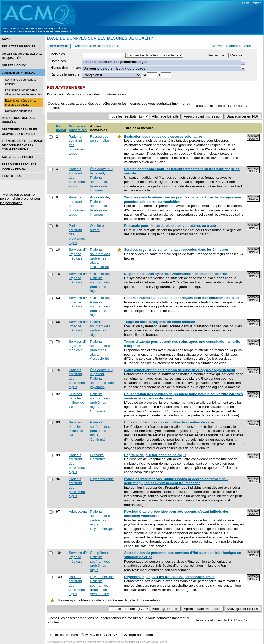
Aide (248, 46)
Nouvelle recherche (227, 46)
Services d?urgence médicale (78, 254)
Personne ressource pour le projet (19, 167)
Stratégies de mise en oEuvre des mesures (19, 132)
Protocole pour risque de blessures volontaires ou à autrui (172, 226)
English (245, 3)
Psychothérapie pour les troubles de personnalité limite (169, 577)
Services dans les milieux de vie (77, 400)
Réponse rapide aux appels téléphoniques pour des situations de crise (182, 298)
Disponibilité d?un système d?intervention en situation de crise (176, 274)
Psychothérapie (102, 479)
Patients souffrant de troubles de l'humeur (99, 184)
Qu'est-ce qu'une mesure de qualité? (22, 56)
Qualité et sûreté (97, 228)
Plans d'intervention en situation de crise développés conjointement (180, 370)
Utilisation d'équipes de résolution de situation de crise (169, 422)
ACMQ (6, 39)
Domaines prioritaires (19, 111)
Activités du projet (18, 157)
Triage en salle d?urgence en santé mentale (160, 322)
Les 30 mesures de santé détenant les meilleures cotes (23, 92)
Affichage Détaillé (253, 137)
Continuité (98, 411)
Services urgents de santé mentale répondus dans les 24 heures (176, 250)
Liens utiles (11, 176)
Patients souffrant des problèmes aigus (100, 256)
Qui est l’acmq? (14, 65)
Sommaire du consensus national (21, 82)
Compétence (100, 553)
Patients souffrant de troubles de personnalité (99, 587)
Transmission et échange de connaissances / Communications (22, 145)
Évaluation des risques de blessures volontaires (163, 136)
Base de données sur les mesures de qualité (21, 103)
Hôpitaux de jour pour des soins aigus (155, 455)
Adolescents (78, 511)
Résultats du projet (19, 46)
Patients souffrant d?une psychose (102, 383)
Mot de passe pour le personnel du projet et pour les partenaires (20, 199)
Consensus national (18, 73)
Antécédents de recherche (97, 46)
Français (256, 3)
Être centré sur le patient (101, 171)
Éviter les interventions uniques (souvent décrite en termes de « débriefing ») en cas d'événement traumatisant (176, 481)
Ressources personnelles (100, 139)
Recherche (59, 46)
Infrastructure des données (18, 120)
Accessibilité (99, 197)
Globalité (97, 455)
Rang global (61, 128)
